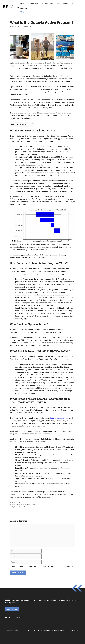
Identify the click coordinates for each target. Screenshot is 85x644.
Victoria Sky (27, 26)
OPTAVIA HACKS (48, 3)
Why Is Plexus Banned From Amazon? (25, 505)
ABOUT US (24, 3)
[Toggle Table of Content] (30, 125)
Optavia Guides (17, 502)
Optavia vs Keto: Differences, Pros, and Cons (27, 507)
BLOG (73, 3)
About (28, 630)
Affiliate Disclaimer (58, 630)
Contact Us (12, 609)
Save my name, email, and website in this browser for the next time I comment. (43, 567)
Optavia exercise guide (59, 418)
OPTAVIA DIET (35, 3)
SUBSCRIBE (24, 9)
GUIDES (65, 3)
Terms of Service (72, 630)
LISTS (58, 3)
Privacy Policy (45, 630)
